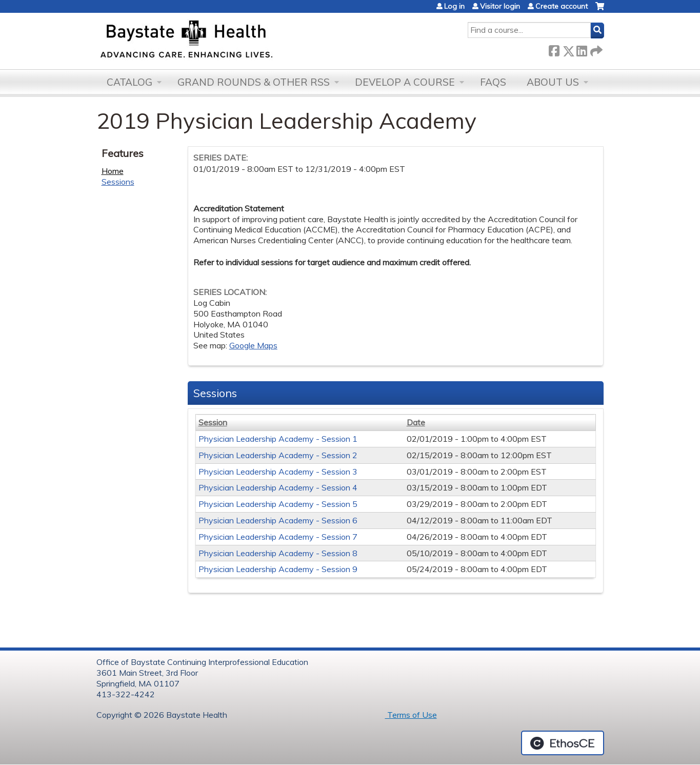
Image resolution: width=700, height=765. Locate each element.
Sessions (118, 182)
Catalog (129, 82)
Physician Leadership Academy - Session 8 (278, 553)
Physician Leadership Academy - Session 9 (278, 569)
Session (213, 422)
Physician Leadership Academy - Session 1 (278, 439)
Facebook (554, 49)
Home (113, 171)
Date (416, 422)
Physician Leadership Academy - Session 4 (278, 487)
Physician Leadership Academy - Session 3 (278, 472)
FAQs (493, 82)
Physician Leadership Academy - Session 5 (278, 504)
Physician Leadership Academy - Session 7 (278, 537)
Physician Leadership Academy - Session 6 (278, 520)
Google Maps (253, 345)
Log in (454, 6)
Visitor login (500, 6)
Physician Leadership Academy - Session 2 (278, 455)
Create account (562, 6)
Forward (595, 49)
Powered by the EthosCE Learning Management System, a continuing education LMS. (563, 743)
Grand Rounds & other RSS (254, 82)
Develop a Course (405, 82)
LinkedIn (582, 49)
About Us (553, 82)
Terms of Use (411, 715)
